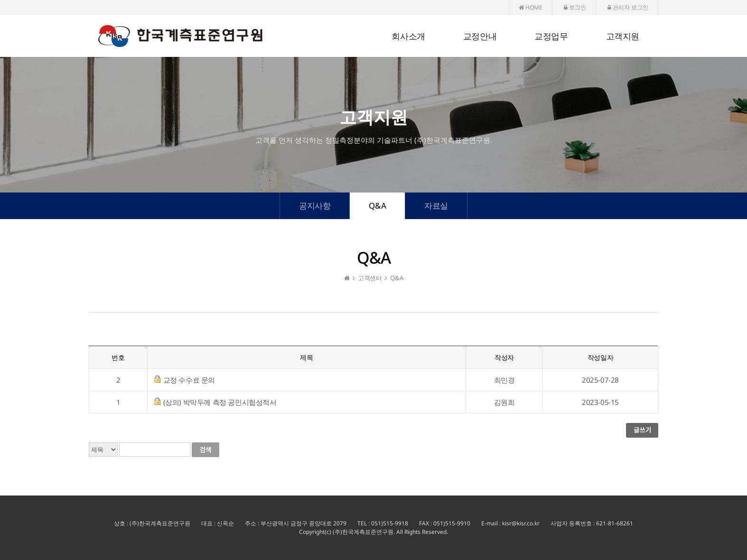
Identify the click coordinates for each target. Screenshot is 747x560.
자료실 (436, 206)
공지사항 (315, 206)
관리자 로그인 (628, 7)
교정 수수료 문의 (189, 380)
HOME (531, 7)
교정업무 (551, 37)
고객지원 (623, 37)
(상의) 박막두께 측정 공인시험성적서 (220, 402)
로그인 (575, 7)
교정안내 (480, 37)
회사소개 (408, 37)
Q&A (377, 206)
